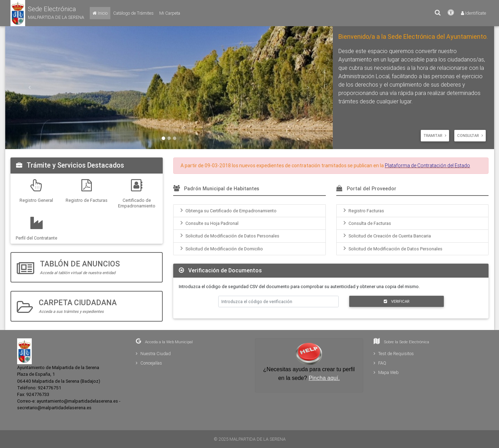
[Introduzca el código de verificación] (279, 302)
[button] (47, 13)
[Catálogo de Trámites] (133, 13)
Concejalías (149, 363)
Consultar (470, 135)
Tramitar (435, 135)
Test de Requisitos (394, 354)
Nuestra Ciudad (153, 354)
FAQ (380, 363)
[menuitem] (249, 211)
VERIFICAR (397, 301)
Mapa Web (386, 372)
